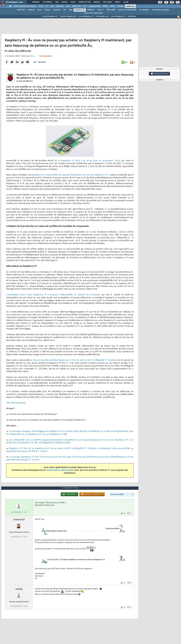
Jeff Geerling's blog (16, 403)
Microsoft (60, 6)
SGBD (105, 6)
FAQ (57, 2)
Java (68, 6)
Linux (40, 10)
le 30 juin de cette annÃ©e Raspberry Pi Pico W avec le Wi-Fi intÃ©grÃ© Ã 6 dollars (73, 360)
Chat (73, 2)
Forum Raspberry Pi (86, 16)
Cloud (41, 6)
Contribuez (132, 16)
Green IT (100, 10)
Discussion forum (159, 74)
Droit (118, 2)
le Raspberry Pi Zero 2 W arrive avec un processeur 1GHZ (89, 161)
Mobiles (121, 6)
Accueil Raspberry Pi (50, 16)
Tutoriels (47, 2)
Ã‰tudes (108, 2)
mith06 (19, 589)
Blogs (65, 2)
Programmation (95, 6)
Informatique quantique (161, 10)
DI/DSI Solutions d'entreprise (25, 6)
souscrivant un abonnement (60, 470)
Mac (71, 10)
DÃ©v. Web (76, 6)
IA (47, 6)
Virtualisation (144, 10)
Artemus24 (19, 520)
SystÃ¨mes (130, 6)
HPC (65, 10)
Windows (31, 10)
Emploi (97, 2)
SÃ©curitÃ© (111, 10)
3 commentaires (45, 56)
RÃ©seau (91, 10)
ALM (52, 6)
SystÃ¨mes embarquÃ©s (127, 10)
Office (113, 6)
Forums (36, 2)
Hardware (57, 10)
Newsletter (84, 2)
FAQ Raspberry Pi (102, 16)
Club (126, 2)
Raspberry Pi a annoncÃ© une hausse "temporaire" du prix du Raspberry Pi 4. (70, 175)
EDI (85, 6)
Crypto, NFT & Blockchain (93, 13)
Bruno (32, 56)
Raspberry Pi (80, 10)
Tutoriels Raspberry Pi (68, 16)
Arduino (47, 10)
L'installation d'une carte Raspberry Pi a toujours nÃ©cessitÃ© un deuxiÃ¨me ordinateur (53, 295)
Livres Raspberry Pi (118, 16)
